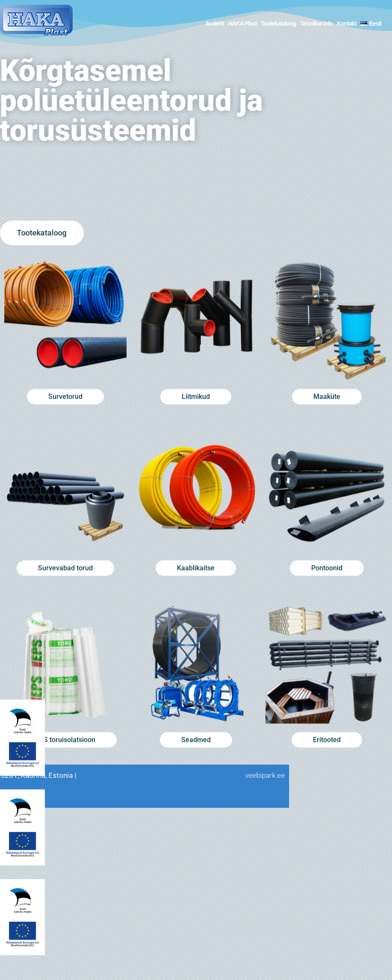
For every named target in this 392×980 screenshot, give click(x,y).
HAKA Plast (242, 24)
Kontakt (346, 24)
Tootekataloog (279, 24)
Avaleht (214, 24)
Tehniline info (316, 24)
